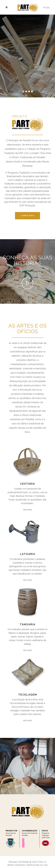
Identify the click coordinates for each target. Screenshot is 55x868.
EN (48, 8)
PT (45, 8)
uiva (46, 865)
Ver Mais (27, 510)
